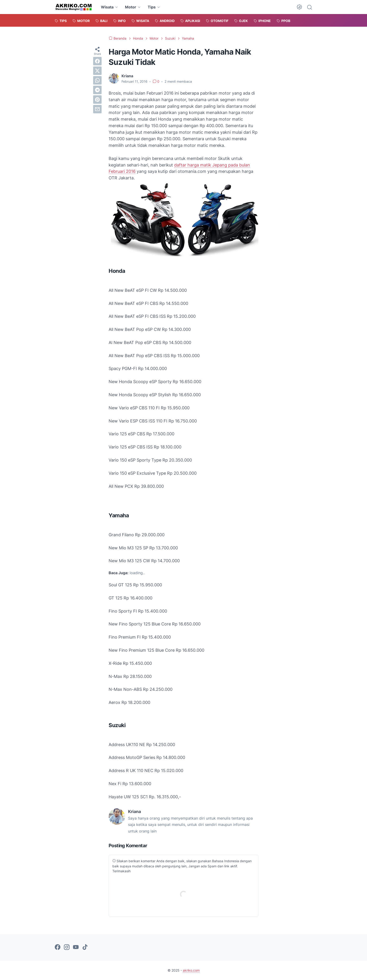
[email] (97, 109)
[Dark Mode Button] (299, 7)
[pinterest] (97, 100)
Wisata (107, 7)
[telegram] (97, 90)
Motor (131, 7)
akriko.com (191, 970)
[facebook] (97, 61)
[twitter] (97, 71)
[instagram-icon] (67, 947)
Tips (152, 7)
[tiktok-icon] (85, 947)
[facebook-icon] (58, 947)
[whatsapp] (97, 80)
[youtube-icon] (76, 947)
